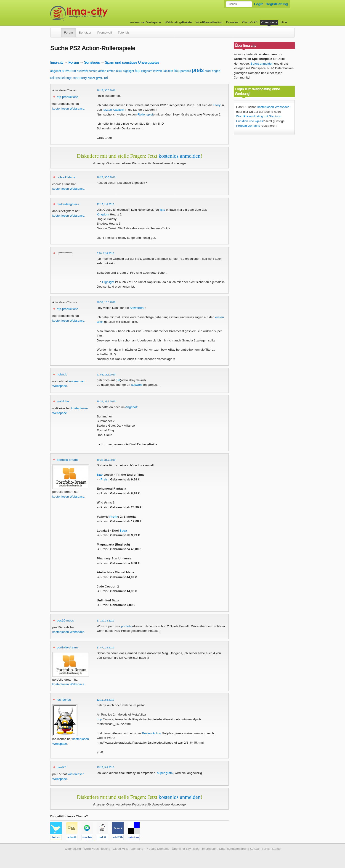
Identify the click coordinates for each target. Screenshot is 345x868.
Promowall (105, 33)
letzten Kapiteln (113, 110)
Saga (123, 531)
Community (269, 22)
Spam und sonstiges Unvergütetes (132, 62)
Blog (196, 849)
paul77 (62, 767)
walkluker (63, 401)
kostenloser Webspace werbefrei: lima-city (96, 13)
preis (198, 70)
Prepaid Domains (248, 126)
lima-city (57, 62)
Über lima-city (181, 849)
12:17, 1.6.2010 (106, 204)
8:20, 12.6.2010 (106, 253)
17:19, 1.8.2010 (106, 621)
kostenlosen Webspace (68, 109)
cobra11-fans (66, 177)
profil (208, 71)
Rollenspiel (145, 114)
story (83, 78)
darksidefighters (68, 204)
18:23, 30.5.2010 (106, 177)
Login (259, 4)
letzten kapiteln (163, 71)
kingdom (147, 71)
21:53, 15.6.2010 (106, 375)
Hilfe (284, 22)
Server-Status (271, 849)
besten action (97, 71)
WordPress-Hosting (209, 22)
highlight (128, 71)
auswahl (82, 71)
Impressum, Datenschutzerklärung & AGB (230, 849)
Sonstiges (92, 62)
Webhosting (73, 849)
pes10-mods (65, 620)
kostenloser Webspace (145, 22)
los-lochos (64, 700)
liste (177, 71)
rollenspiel (57, 78)
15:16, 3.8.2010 (106, 767)
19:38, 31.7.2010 (106, 460)
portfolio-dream (67, 460)
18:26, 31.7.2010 (106, 401)
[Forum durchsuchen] (239, 4)
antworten (69, 71)
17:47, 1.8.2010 (106, 648)
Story (217, 105)
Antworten (137, 308)
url (106, 78)
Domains (232, 22)
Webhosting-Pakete (178, 22)
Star (100, 475)
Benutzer (85, 33)
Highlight (108, 282)
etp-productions (68, 97)
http (137, 71)
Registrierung (277, 4)
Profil (113, 517)
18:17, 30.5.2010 (106, 90)
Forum (68, 33)
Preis (104, 479)
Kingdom (103, 214)
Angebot (131, 407)
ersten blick (115, 71)
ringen (216, 71)
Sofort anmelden (262, 64)
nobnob (62, 374)
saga (69, 78)
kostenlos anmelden (179, 156)
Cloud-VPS (250, 22)
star (76, 78)
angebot (56, 71)
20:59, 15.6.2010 (106, 302)
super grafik (96, 78)
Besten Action (152, 733)
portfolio (186, 71)
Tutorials (124, 33)
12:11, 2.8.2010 (106, 700)
